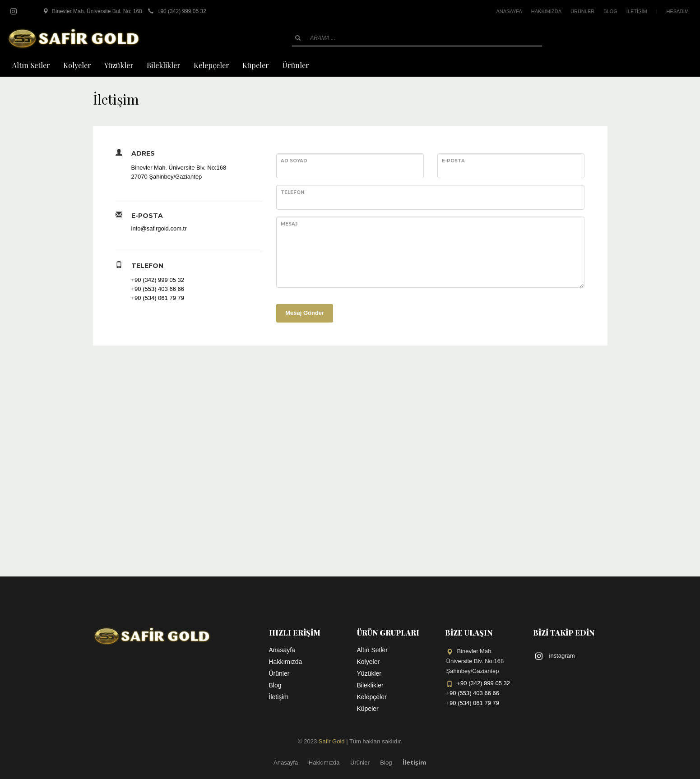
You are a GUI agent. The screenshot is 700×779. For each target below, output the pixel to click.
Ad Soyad (294, 161)
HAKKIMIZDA (546, 11)
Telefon (292, 192)
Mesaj (289, 224)
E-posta (453, 161)
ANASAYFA (509, 11)
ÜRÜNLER (582, 11)
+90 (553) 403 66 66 (158, 289)
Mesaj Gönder (305, 313)
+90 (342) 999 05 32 (158, 280)
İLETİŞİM (637, 11)
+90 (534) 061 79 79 (158, 298)
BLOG (610, 11)
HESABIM (677, 11)
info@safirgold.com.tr (159, 228)
